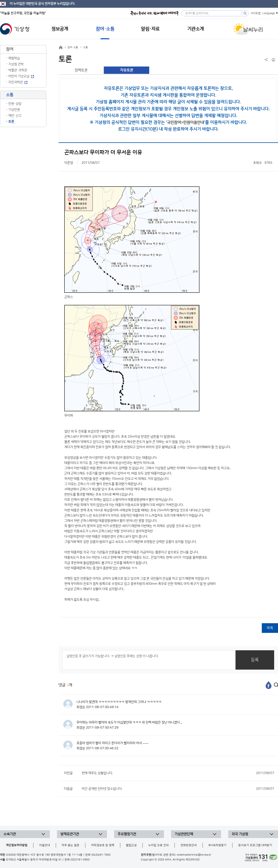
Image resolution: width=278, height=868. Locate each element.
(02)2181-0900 (80, 860)
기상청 (15, 29)
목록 (270, 628)
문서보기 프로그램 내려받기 (255, 845)
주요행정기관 (127, 834)
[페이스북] (269, 685)
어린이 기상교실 (19, 76)
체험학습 (14, 58)
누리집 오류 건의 (158, 845)
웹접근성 (131, 845)
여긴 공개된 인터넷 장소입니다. (178, 789)
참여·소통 (73, 47)
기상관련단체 (184, 834)
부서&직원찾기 (217, 845)
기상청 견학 (16, 64)
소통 (86, 47)
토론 (11, 122)
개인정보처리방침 (17, 845)
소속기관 (10, 834)
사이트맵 (256, 13)
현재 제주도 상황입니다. (178, 773)
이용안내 (45, 845)
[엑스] (275, 685)
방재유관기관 (70, 834)
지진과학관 (16, 82)
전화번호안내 (189, 845)
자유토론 (127, 70)
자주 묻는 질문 (70, 845)
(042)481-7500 (101, 855)
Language (269, 13)
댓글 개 (65, 685)
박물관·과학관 (18, 70)
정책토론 (81, 70)
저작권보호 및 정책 (103, 845)
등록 (255, 660)
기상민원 (14, 110)
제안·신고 (15, 116)
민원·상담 (15, 104)
